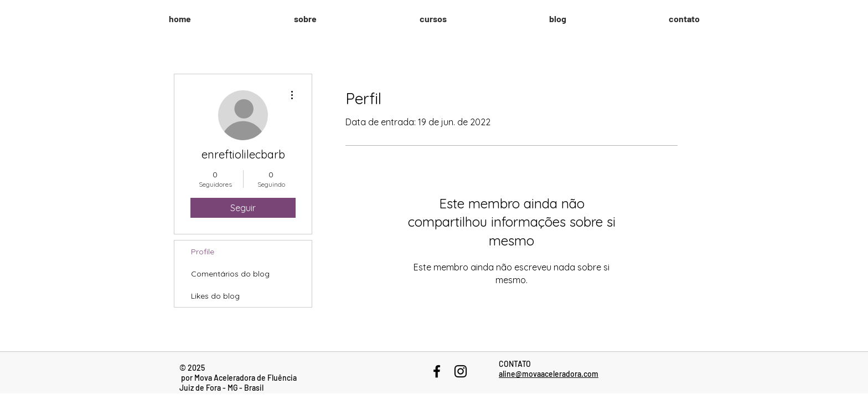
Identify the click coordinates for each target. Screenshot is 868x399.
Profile (203, 252)
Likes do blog (215, 296)
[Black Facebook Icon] (437, 371)
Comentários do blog (230, 274)
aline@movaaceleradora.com (549, 374)
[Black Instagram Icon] (461, 371)
